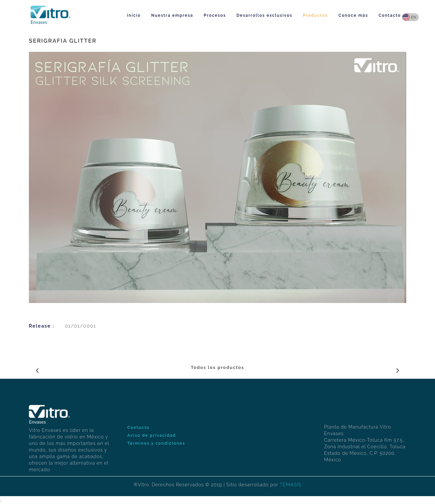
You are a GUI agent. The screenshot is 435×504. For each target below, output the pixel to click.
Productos (316, 15)
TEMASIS (291, 485)
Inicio (134, 15)
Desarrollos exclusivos (265, 15)
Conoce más (353, 15)
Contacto (390, 15)
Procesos (215, 15)
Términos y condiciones (156, 443)
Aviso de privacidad (152, 435)
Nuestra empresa (172, 15)
